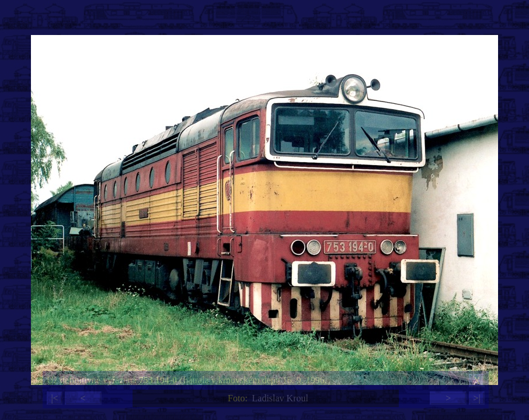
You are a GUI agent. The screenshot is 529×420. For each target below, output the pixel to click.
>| (476, 398)
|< (54, 398)
